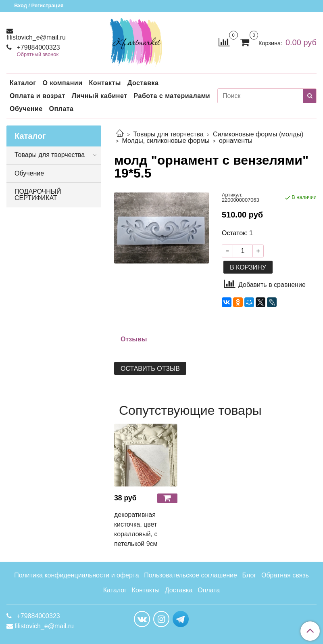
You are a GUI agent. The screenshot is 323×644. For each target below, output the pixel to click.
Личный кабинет (100, 96)
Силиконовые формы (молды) (258, 134)
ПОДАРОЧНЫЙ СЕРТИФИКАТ (38, 195)
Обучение (26, 109)
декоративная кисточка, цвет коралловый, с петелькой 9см (136, 529)
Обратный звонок (38, 55)
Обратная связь (285, 575)
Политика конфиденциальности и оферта (76, 575)
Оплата (61, 109)
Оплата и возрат (38, 96)
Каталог (23, 83)
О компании (62, 83)
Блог (249, 575)
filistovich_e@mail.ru (36, 37)
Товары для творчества (168, 134)
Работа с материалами (172, 96)
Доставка (143, 83)
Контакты (105, 83)
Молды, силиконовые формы (166, 141)
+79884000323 (38, 47)
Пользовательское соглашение (190, 575)
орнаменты (236, 141)
